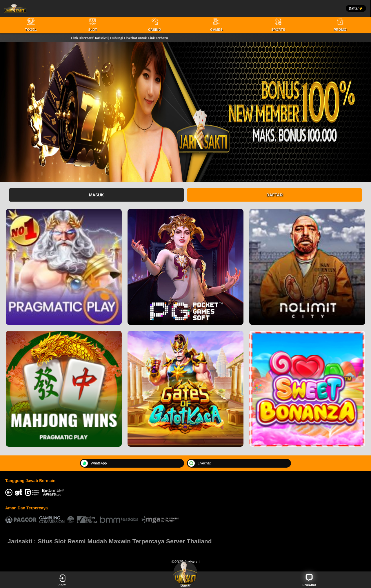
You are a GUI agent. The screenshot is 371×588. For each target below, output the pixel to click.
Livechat (199, 463)
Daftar (275, 195)
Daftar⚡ (356, 8)
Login (62, 580)
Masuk (96, 195)
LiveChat (309, 580)
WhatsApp (94, 463)
